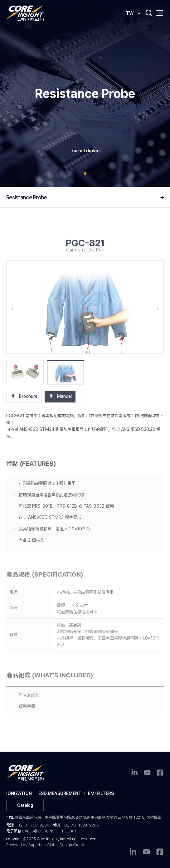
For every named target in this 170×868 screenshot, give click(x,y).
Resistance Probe (28, 197)
